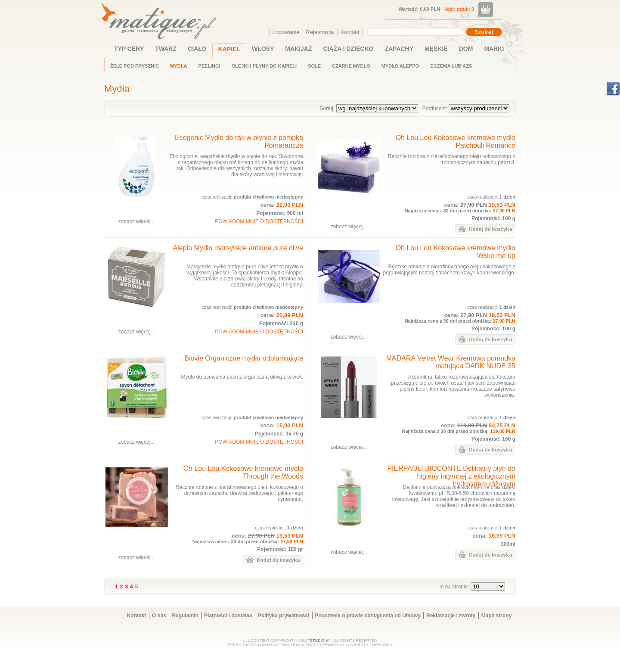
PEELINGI (209, 66)
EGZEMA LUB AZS (451, 66)
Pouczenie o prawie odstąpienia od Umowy (368, 616)
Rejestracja (320, 32)
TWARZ (166, 49)
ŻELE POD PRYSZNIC (135, 66)
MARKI (494, 49)
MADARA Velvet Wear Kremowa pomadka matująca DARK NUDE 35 (451, 362)
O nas (159, 616)
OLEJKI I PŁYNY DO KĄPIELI (264, 66)
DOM (466, 49)
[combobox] (417, 32)
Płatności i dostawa (228, 616)
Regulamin (185, 616)
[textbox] (413, 31)
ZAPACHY (399, 49)
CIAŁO (197, 49)
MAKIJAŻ (298, 49)
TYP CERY (129, 49)
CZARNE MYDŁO (351, 66)
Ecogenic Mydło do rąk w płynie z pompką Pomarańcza (239, 142)
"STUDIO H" (319, 641)
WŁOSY (263, 49)
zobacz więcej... (137, 221)
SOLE (314, 66)
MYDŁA (178, 66)
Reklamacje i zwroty (451, 616)
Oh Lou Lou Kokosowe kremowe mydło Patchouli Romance (456, 142)
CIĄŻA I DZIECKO (349, 49)
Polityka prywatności (284, 616)
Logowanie (286, 32)
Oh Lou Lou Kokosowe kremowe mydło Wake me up (456, 252)
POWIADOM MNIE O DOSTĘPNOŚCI (259, 221)
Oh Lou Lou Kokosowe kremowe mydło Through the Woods (243, 472)
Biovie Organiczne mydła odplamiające (244, 358)
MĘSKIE (436, 49)
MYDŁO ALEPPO (400, 66)
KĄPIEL (229, 49)
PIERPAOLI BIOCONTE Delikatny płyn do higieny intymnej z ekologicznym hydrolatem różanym (451, 476)
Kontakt (350, 32)
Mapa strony (497, 616)
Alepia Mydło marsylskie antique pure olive (238, 248)
